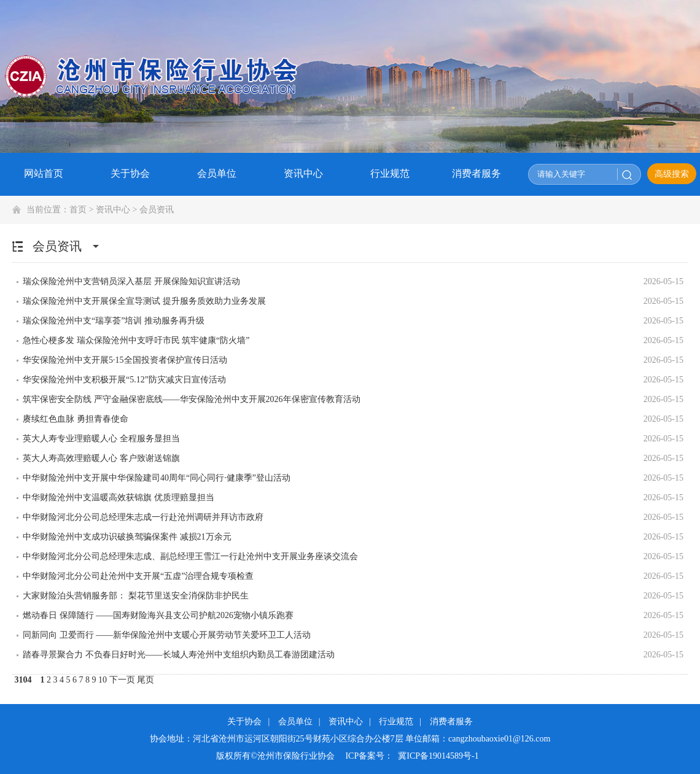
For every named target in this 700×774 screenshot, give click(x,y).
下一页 (122, 680)
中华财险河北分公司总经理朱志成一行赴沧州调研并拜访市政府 (143, 517)
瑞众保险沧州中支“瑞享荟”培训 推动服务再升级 (114, 321)
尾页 (146, 680)
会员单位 (295, 722)
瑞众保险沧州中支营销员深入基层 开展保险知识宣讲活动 (131, 281)
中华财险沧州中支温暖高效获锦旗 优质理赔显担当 (119, 497)
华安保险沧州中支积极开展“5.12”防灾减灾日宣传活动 (124, 380)
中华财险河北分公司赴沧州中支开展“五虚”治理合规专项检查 (138, 576)
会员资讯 (157, 210)
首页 (78, 210)
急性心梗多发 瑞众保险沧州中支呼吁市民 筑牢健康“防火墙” (136, 340)
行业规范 (396, 722)
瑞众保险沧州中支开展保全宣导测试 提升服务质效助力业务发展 (144, 301)
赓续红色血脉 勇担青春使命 (76, 419)
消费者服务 (451, 722)
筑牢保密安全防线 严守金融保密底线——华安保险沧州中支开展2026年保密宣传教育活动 (192, 399)
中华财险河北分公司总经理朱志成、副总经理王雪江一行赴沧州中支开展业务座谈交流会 (190, 556)
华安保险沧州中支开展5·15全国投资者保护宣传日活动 (125, 360)
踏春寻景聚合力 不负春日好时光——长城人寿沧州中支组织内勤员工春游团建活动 (179, 655)
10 (103, 680)
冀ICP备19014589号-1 (438, 756)
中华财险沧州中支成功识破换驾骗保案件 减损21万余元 (127, 537)
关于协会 (244, 722)
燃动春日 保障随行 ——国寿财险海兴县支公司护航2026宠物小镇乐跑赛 (158, 615)
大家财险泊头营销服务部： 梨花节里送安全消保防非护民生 (136, 596)
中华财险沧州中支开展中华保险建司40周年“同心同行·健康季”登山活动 (157, 478)
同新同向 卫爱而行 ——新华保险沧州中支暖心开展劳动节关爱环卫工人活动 (167, 635)
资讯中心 (113, 210)
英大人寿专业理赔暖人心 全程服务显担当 (101, 439)
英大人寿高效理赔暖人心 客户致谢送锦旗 (101, 458)
